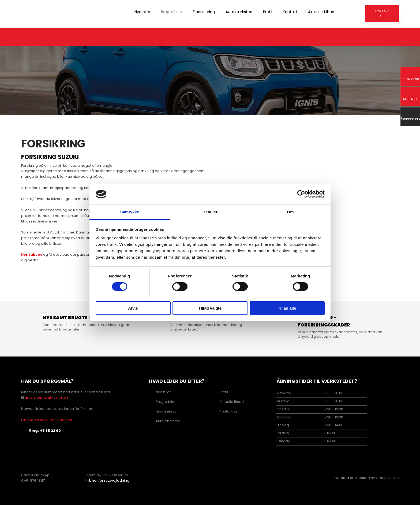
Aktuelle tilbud (321, 12)
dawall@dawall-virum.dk (46, 398)
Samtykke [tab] (130, 212)
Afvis (133, 308)
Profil (268, 12)
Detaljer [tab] (210, 212)
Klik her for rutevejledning (107, 480)
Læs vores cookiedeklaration (47, 420)
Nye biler (142, 12)
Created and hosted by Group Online (367, 478)
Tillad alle (287, 308)
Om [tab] (290, 212)
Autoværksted (239, 12)
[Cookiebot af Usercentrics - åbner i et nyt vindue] (301, 194)
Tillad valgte (210, 308)
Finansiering (204, 12)
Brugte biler (172, 12)
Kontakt (290, 12)
